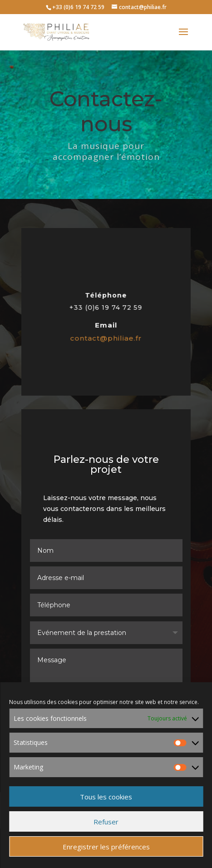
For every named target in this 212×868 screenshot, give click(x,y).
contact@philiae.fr (106, 337)
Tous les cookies (106, 797)
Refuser (106, 822)
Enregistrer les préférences (106, 847)
